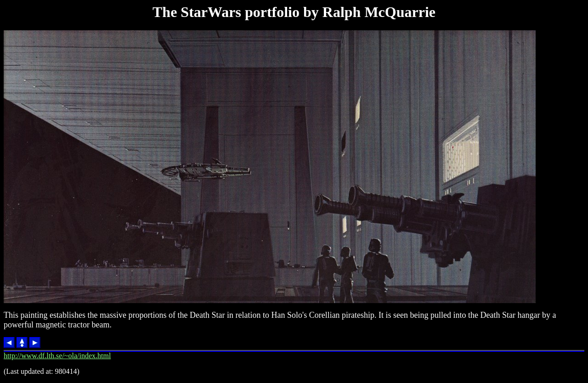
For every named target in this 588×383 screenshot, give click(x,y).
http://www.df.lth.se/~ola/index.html (57, 356)
